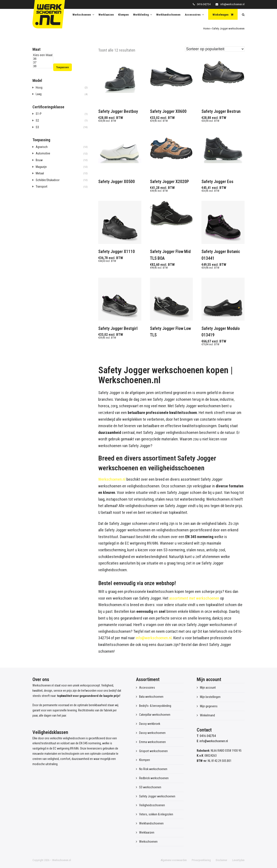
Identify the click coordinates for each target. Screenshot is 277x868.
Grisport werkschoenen (153, 751)
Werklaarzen (147, 832)
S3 (37, 127)
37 (43, 62)
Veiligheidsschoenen (152, 805)
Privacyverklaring (201, 860)
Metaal (40, 173)
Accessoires (147, 688)
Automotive (43, 153)
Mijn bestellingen (210, 697)
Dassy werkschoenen (152, 733)
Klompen (145, 760)
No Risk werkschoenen (153, 769)
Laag (39, 94)
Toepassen (62, 67)
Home (206, 28)
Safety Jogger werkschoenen (157, 796)
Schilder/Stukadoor (48, 180)
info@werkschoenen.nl (232, 4)
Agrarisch (42, 147)
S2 (37, 120)
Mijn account (208, 688)
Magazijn (41, 167)
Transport (42, 187)
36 (43, 59)
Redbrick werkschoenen (154, 778)
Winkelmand (207, 715)
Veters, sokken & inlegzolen (156, 814)
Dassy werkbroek (150, 724)
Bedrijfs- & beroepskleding (155, 706)
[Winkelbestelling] (215, 49)
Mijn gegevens (209, 706)
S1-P (39, 114)
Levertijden (238, 860)
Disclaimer (221, 860)
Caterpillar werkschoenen (155, 715)
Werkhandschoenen (151, 823)
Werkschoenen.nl (112, 479)
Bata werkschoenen (151, 697)
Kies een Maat (43, 55)
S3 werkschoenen (150, 787)
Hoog (39, 88)
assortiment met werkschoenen (194, 598)
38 (43, 66)
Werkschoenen (148, 842)
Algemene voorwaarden (174, 860)
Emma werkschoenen (152, 742)
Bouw (39, 160)
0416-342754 (204, 4)
